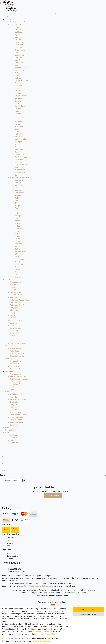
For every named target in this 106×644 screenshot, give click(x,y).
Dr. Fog (17, 73)
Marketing (56, 638)
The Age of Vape (21, 157)
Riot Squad (19, 137)
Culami (17, 52)
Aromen (13, 285)
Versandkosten (41, 578)
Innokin (17, 221)
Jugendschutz (12, 558)
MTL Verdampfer (16, 382)
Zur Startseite (53, 495)
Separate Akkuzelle (17, 356)
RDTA (12, 387)
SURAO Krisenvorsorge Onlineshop (37, 586)
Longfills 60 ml (15, 292)
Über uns (10, 538)
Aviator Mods (20, 193)
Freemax (18, 208)
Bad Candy (19, 32)
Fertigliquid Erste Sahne (19, 305)
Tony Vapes (19, 162)
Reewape (18, 244)
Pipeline (18, 241)
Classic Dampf (20, 42)
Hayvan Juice (20, 106)
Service (6, 534)
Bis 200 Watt (15, 366)
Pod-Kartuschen (16, 420)
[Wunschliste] (53, 463)
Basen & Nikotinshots (18, 343)
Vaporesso (19, 264)
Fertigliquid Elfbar (16, 303)
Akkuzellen (14, 397)
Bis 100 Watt (15, 364)
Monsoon (18, 121)
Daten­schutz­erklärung (49, 634)
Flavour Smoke (20, 96)
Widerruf (28, 576)
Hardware (13, 438)
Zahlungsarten (12, 556)
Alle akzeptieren (88, 609)
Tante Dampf (19, 155)
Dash (17, 65)
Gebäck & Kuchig (16, 320)
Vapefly (17, 262)
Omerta (17, 132)
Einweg (8, 428)
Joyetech (18, 223)
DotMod (18, 198)
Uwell (17, 257)
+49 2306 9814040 (14, 569)
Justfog (17, 226)
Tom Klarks (19, 160)
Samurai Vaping (21, 139)
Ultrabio (18, 167)
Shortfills (13, 287)
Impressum (6, 576)
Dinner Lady (19, 70)
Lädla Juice (19, 119)
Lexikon (10, 543)
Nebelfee (18, 129)
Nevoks (17, 234)
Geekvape (18, 211)
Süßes (12, 336)
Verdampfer (9, 371)
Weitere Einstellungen (41, 641)
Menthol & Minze (16, 328)
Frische (13, 315)
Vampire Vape (20, 170)
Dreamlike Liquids (21, 81)
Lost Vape (18, 229)
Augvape (18, 190)
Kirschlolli (18, 114)
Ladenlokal (11, 540)
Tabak (12, 338)
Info (4, 550)
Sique (17, 144)
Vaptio (17, 267)
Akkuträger (9, 359)
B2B (8, 545)
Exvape (17, 206)
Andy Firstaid (20, 183)
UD (16, 254)
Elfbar (17, 83)
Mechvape (19, 231)
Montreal (18, 124)
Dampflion (18, 58)
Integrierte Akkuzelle (17, 354)
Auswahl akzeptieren (88, 614)
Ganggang (19, 98)
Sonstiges (13, 425)
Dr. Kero (18, 78)
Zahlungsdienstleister (38, 638)
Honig (12, 325)
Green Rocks (20, 104)
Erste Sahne (19, 88)
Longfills (13, 290)
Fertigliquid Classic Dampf (20, 300)
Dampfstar (19, 60)
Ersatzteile (14, 402)
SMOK (17, 249)
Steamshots (19, 149)
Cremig (12, 313)
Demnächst (9, 430)
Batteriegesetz (37, 576)
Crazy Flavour (20, 50)
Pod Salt (18, 134)
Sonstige (18, 277)
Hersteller (9, 19)
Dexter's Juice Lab (22, 68)
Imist (16, 218)
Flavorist (18, 91)
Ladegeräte (14, 407)
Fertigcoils (14, 405)
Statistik (22, 638)
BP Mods (18, 195)
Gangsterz (19, 101)
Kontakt (6, 563)
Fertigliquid (14, 297)
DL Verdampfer (15, 384)
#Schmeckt (19, 24)
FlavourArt (19, 93)
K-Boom (18, 109)
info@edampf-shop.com (16, 571)
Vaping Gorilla (20, 172)
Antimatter (18, 30)
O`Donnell (18, 236)
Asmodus (18, 185)
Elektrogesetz (48, 576)
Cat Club (18, 40)
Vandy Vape (19, 259)
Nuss (12, 333)
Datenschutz (19, 576)
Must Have (19, 126)
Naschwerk (14, 331)
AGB (12, 576)
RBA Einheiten (15, 412)
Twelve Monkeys (21, 165)
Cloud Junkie (20, 45)
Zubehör (8, 392)
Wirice (17, 272)
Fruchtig (13, 318)
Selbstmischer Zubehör (18, 415)
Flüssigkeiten (15, 443)
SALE (7, 433)
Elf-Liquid (18, 86)
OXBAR (18, 239)
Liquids (8, 280)
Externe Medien (12, 641)
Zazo (16, 175)
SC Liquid (18, 142)
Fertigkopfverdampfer (18, 376)
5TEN (17, 27)
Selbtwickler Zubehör (18, 417)
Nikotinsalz (14, 310)
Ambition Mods (20, 180)
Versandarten (12, 553)
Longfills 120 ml (16, 295)
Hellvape (18, 216)
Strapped (18, 152)
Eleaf (17, 200)
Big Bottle (18, 35)
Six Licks (18, 147)
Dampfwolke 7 (20, 63)
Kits (6, 346)
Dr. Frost (18, 75)
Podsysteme (14, 351)
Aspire (17, 188)
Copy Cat (18, 47)
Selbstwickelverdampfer (19, 379)
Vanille (12, 341)
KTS (16, 116)
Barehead (18, 37)
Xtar (16, 274)
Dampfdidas (19, 55)
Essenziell (10, 638)
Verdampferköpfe (16, 422)
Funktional (27, 641)
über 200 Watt (15, 369)
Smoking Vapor (20, 251)
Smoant (18, 246)
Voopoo (18, 269)
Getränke (13, 323)
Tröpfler (13, 389)
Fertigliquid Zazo (16, 308)
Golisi (17, 213)
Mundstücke (14, 410)
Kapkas (17, 111)
